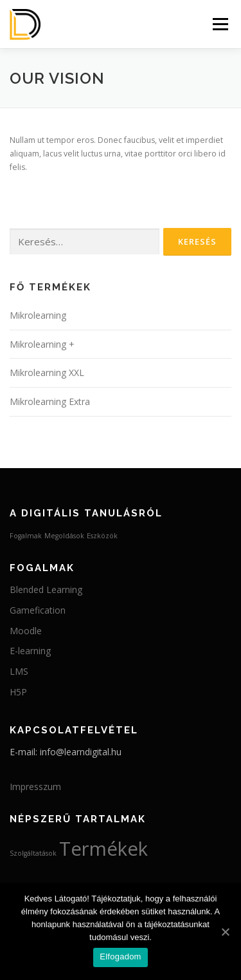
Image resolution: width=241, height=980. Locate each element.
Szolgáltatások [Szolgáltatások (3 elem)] (33, 853)
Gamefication (38, 610)
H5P (18, 692)
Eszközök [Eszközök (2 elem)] (102, 536)
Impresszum (35, 787)
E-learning (30, 651)
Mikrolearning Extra (50, 401)
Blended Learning (46, 589)
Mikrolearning (38, 315)
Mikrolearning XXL (47, 372)
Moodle (26, 631)
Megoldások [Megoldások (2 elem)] (64, 536)
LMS (19, 671)
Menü (219, 24)
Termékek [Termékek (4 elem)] (103, 849)
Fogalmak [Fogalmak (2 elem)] (26, 536)
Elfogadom (120, 956)
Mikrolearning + (42, 344)
